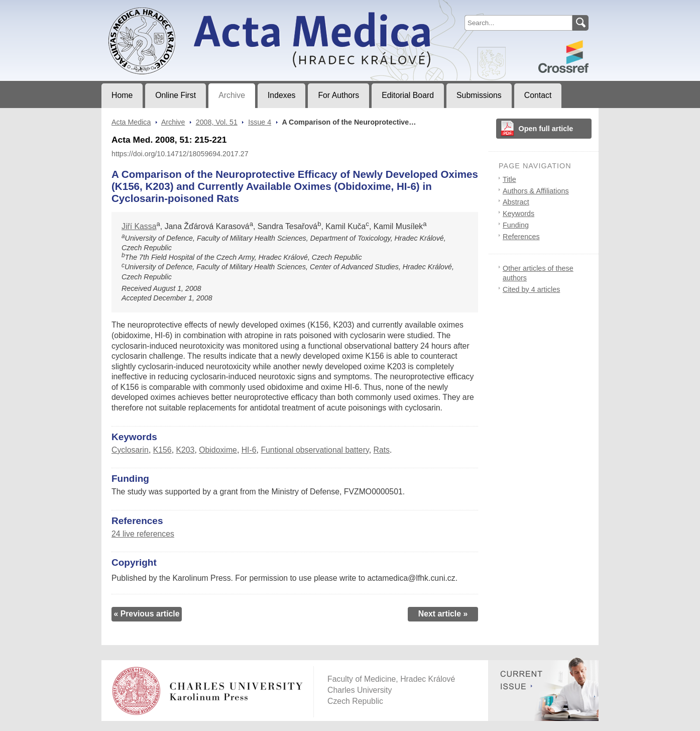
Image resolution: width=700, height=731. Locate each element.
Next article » (443, 614)
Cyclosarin (130, 450)
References (521, 237)
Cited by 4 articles (531, 289)
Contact (538, 95)
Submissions (479, 95)
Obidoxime (218, 450)
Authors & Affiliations (536, 191)
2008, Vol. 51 (217, 122)
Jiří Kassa (139, 226)
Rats (381, 450)
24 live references (143, 534)
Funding (516, 225)
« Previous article (146, 614)
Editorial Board (408, 95)
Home (122, 95)
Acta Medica (131, 122)
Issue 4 (260, 122)
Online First (176, 95)
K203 (185, 450)
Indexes (281, 95)
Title (509, 179)
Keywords (518, 214)
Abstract (516, 202)
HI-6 (249, 450)
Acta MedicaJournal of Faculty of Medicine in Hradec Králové (185, 8)
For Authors (338, 95)
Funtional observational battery (315, 450)
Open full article (546, 129)
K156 (162, 450)
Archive (232, 95)
